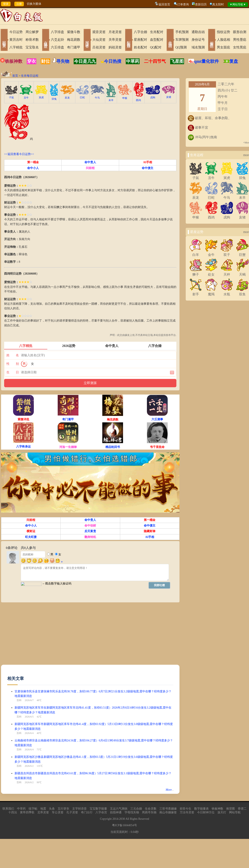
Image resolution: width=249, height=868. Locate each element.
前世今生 (186, 809)
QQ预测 (181, 47)
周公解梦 (32, 32)
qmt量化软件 (206, 61)
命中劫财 (90, 526)
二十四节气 (155, 61)
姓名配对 (140, 47)
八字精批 (16, 47)
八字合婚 (140, 32)
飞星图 (177, 61)
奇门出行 (87, 812)
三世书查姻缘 (168, 809)
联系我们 (8, 809)
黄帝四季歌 (27, 812)
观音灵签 (99, 32)
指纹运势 (223, 32)
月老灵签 (115, 32)
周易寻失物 (149, 812)
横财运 (31, 531)
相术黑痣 (212, 40)
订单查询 (183, 4)
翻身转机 (90, 537)
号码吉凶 (170, 40)
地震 (43, 809)
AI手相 (148, 162)
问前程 (90, 168)
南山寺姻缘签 (168, 812)
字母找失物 (132, 812)
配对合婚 (129, 40)
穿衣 (32, 61)
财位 (45, 61)
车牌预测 (182, 40)
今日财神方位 (206, 812)
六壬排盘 (57, 47)
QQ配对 (156, 47)
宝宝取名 (32, 47)
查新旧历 (201, 4)
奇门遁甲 (74, 47)
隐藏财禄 (150, 531)
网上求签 (87, 40)
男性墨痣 (240, 40)
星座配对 (140, 40)
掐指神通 (116, 812)
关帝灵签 (115, 40)
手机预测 (182, 32)
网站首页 (4, 40)
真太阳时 (218, 4)
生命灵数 (151, 809)
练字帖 (33, 809)
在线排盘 (46, 40)
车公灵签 (58, 812)
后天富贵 (90, 531)
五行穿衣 (63, 809)
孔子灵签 (72, 812)
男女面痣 (223, 47)
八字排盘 (57, 32)
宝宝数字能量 (98, 809)
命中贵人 (90, 162)
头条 (52, 809)
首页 (15, 76)
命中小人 (33, 168)
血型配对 (157, 40)
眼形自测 (240, 32)
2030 (122, 819)
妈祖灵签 (115, 47)
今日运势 (16, 32)
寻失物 (63, 61)
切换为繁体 (34, 4)
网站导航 (235, 812)
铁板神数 (14, 61)
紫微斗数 (74, 32)
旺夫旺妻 (31, 537)
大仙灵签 (99, 40)
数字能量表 (201, 809)
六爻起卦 (57, 40)
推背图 (231, 809)
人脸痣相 (223, 40)
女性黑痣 (240, 47)
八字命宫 (101, 812)
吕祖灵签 (99, 47)
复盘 (234, 61)
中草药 (133, 61)
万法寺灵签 (187, 812)
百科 (19, 700)
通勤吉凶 (198, 32)
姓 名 (13, 355)
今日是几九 (85, 61)
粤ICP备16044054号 (124, 825)
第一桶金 (33, 162)
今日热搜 (111, 61)
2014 (115, 819)
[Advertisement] (46, 636)
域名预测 (198, 47)
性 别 (13, 364)
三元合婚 (136, 809)
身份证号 (198, 40)
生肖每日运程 (30, 76)
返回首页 (164, 4)
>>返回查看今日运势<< (19, 154)
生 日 (13, 372)
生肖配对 (157, 32)
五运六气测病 (119, 809)
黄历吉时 (16, 40)
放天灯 (222, 812)
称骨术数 (32, 40)
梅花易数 (74, 40)
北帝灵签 (43, 812)
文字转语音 (79, 809)
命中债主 (148, 168)
